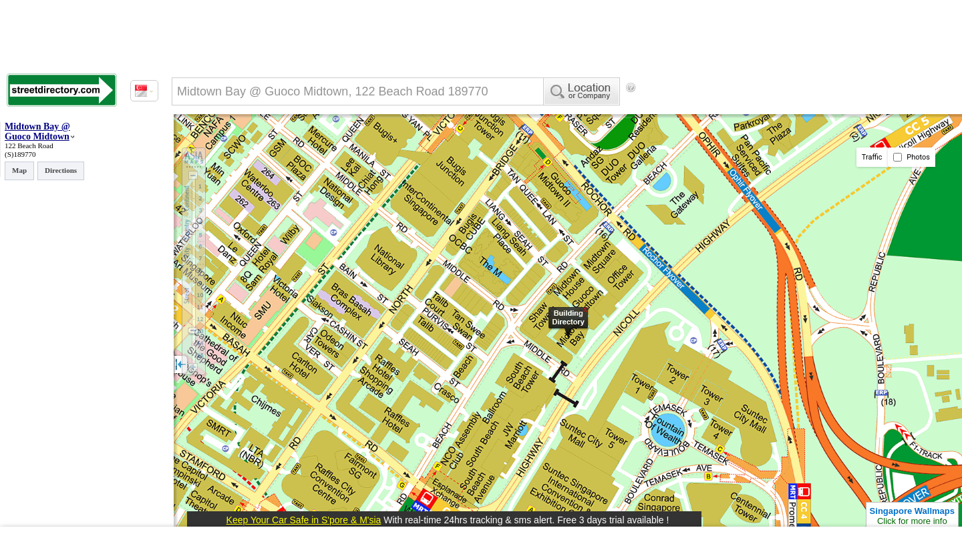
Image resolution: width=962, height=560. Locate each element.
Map (19, 170)
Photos (912, 157)
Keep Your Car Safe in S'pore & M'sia (304, 520)
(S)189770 (20, 154)
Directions (61, 170)
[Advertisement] (749, 110)
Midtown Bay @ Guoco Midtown (37, 131)
